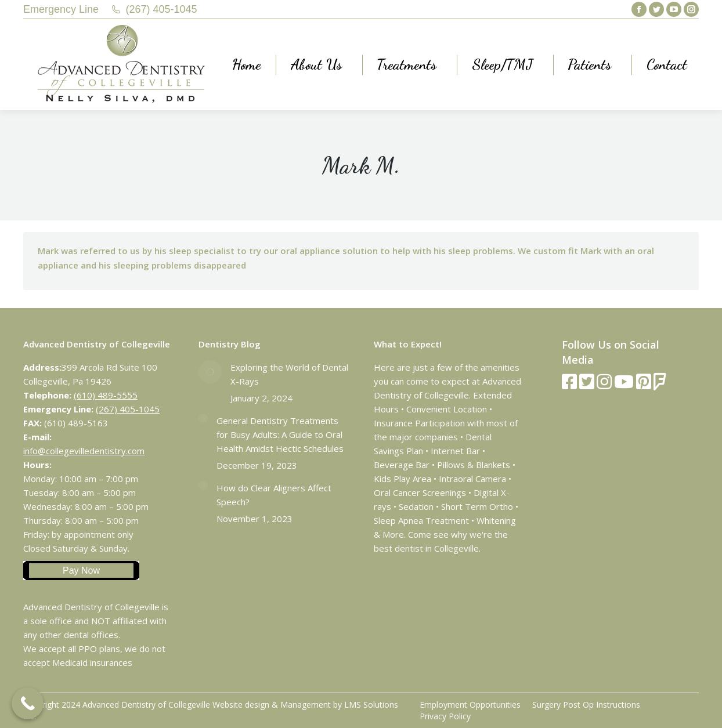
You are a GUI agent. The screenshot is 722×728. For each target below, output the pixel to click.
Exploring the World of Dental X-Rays (289, 374)
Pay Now (81, 571)
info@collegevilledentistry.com (84, 451)
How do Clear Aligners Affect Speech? (274, 495)
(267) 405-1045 (162, 9)
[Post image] (210, 372)
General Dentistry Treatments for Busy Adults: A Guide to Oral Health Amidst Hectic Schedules (280, 434)
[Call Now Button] (28, 703)
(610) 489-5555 (106, 395)
